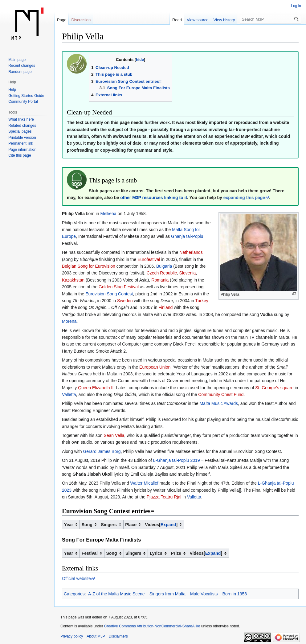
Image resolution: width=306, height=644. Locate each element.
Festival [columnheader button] (90, 553)
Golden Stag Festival (119, 287)
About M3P (96, 636)
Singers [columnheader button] (109, 525)
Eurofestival (149, 259)
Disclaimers (118, 636)
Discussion (81, 20)
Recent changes (22, 66)
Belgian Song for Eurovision (89, 266)
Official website (76, 578)
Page (62, 20)
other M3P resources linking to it (154, 198)
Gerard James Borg (102, 451)
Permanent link (21, 143)
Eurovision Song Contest (109, 294)
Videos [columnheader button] (161, 525)
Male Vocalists (204, 594)
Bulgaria (164, 266)
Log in (296, 6)
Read (177, 20)
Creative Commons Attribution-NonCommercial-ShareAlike (152, 626)
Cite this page (20, 155)
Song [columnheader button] (87, 525)
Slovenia (188, 273)
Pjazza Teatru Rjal (164, 497)
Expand (168, 525)
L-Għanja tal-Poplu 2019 (177, 460)
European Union (155, 367)
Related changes (22, 126)
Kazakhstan (73, 280)
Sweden (125, 301)
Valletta (69, 394)
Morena (69, 321)
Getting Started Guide (26, 96)
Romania (160, 280)
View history (224, 20)
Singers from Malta (167, 594)
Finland (165, 307)
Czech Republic (162, 273)
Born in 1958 (235, 594)
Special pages (20, 131)
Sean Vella (114, 435)
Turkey (202, 301)
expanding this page (244, 198)
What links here (21, 119)
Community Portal (23, 102)
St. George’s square (274, 388)
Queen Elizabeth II (96, 388)
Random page (20, 72)
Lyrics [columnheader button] (156, 553)
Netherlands (191, 252)
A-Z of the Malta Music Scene (116, 594)
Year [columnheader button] (69, 525)
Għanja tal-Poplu (187, 236)
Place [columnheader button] (131, 525)
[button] (168, 525)
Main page (17, 60)
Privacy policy (72, 636)
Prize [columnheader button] (176, 553)
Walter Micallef (144, 483)
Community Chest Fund (221, 394)
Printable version (22, 138)
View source (198, 20)
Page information (22, 150)
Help (12, 90)
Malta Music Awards (219, 403)
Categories (74, 594)
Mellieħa (108, 214)
